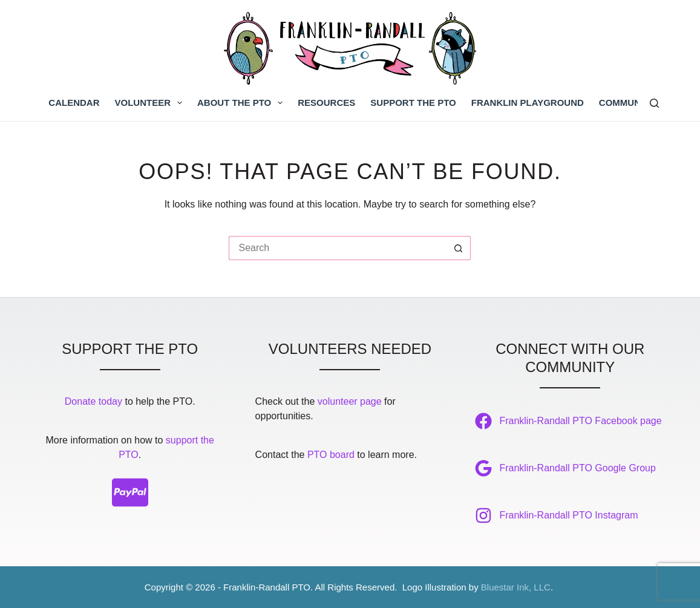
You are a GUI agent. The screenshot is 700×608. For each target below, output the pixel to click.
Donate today (93, 401)
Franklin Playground (528, 103)
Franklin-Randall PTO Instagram (568, 515)
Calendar (74, 103)
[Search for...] (338, 248)
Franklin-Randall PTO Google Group (577, 468)
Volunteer (151, 103)
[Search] (654, 103)
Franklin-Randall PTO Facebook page (580, 421)
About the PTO (242, 103)
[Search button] (459, 248)
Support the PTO (413, 103)
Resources (326, 103)
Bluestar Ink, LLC (516, 587)
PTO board (331, 455)
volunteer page (350, 401)
